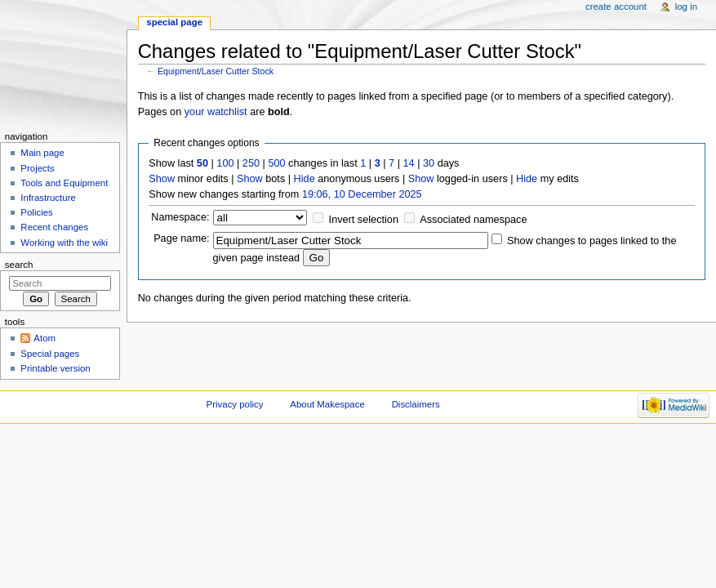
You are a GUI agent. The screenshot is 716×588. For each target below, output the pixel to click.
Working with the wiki (64, 243)
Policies (36, 212)
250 (251, 163)
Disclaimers (416, 404)
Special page (174, 22)
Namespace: (180, 217)
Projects (37, 168)
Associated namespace (473, 220)
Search (19, 265)
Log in (686, 7)
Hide (305, 179)
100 (225, 163)
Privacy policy (235, 404)
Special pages (50, 354)
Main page (42, 153)
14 (409, 163)
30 (429, 163)
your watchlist (216, 112)
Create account (616, 7)
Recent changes (54, 227)
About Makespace (327, 404)
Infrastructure (48, 198)
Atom (44, 338)
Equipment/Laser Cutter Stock (216, 71)
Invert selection (364, 220)
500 (276, 163)
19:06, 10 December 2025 (362, 194)
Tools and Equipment (64, 183)
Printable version (55, 368)
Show (162, 179)
